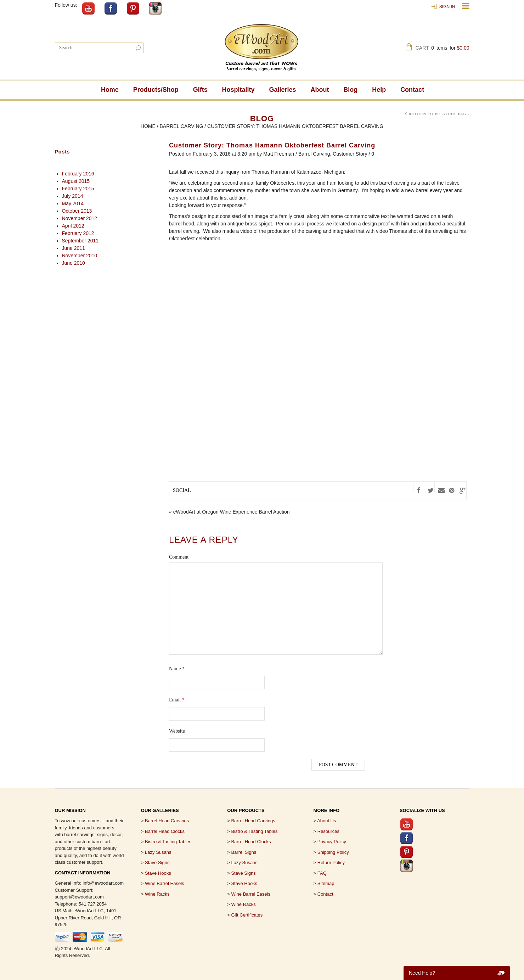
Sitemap (326, 883)
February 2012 (78, 233)
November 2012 (80, 218)
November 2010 (80, 256)
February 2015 (78, 189)
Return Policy (331, 863)
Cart (443, 49)
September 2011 (80, 241)
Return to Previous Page (439, 114)
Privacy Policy (332, 842)
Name (177, 669)
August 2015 (76, 181)
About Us (326, 821)
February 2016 (78, 174)
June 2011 (74, 248)
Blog (350, 90)
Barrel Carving (181, 126)
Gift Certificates (247, 915)
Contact (412, 90)
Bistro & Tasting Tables (168, 842)
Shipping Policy (333, 852)
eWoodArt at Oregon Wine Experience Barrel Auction (232, 512)
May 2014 (73, 203)
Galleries (283, 90)
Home (110, 90)
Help (379, 90)
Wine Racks (157, 894)
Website (177, 731)
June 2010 (74, 263)
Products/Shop (156, 90)
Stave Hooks (158, 873)
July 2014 (73, 196)
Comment (179, 557)
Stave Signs (157, 863)
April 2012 (73, 226)
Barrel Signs (244, 852)
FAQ (322, 873)
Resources (328, 831)
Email (177, 700)
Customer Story (350, 154)
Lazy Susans (158, 852)
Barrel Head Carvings (253, 821)
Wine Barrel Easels (165, 883)
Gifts (200, 90)
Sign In (447, 7)
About (320, 90)
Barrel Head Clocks (251, 842)
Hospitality (238, 90)
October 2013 (77, 211)
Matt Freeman (279, 154)
